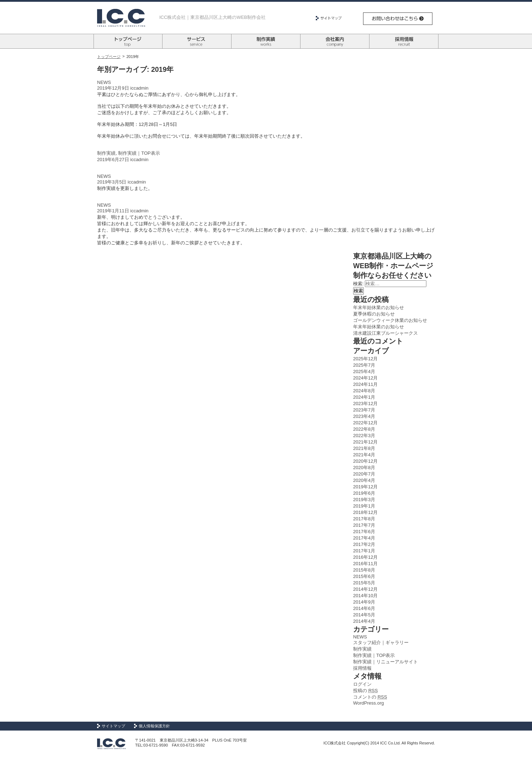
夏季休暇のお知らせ (374, 314)
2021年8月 (364, 448)
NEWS (104, 82)
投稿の (365, 691)
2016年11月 (365, 564)
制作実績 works (266, 41)
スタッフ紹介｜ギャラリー (381, 643)
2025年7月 (364, 365)
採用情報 (362, 668)
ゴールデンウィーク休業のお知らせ (390, 320)
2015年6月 (364, 576)
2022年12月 (365, 423)
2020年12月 (365, 461)
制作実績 (106, 153)
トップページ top (128, 41)
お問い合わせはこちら (398, 19)
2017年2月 (364, 544)
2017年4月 (364, 538)
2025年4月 (364, 371)
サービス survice (197, 41)
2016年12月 (365, 557)
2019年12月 (365, 487)
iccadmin (139, 88)
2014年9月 (364, 602)
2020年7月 (364, 474)
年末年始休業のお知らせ (379, 307)
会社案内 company (335, 41)
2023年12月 (365, 404)
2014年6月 (364, 608)
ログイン (362, 684)
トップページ (109, 57)
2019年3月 (364, 500)
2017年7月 (364, 525)
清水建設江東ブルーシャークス (385, 333)
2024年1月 (364, 397)
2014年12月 (365, 589)
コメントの (370, 697)
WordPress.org (368, 703)
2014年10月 (365, 596)
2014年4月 (364, 621)
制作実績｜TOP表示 (139, 153)
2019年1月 (364, 506)
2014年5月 (364, 615)
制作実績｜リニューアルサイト (385, 662)
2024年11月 (365, 384)
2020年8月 (364, 468)
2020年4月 (364, 480)
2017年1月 (364, 551)
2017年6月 (364, 532)
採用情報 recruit (404, 41)
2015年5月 (364, 583)
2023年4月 (364, 416)
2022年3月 (364, 436)
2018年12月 (365, 512)
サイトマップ (331, 18)
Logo (121, 18)
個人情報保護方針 (154, 726)
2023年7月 (364, 410)
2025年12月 (365, 359)
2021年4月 (364, 455)
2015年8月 (364, 570)
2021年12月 (365, 442)
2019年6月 (364, 493)
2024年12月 (365, 378)
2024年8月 (364, 391)
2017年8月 (364, 519)
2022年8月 (364, 429)
